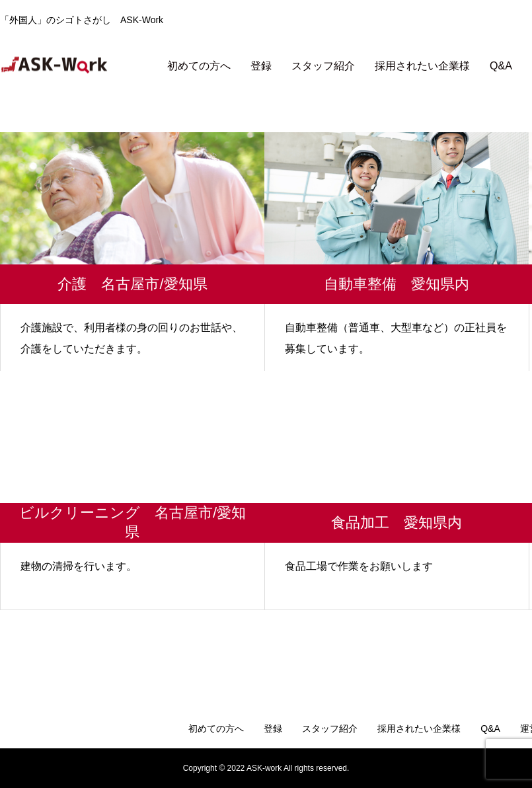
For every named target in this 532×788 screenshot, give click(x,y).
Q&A (501, 66)
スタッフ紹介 (323, 66)
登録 (261, 66)
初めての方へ (199, 66)
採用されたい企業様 (422, 66)
